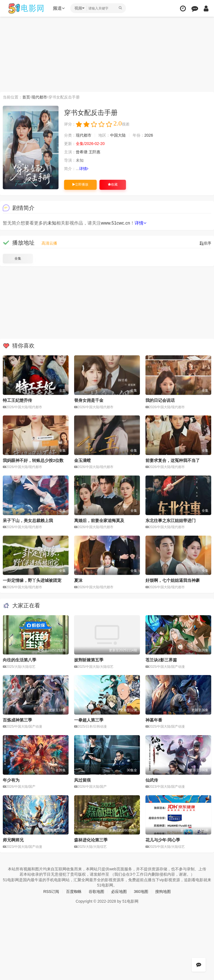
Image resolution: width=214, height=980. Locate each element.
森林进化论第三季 (91, 840)
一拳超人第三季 (89, 720)
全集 (18, 258)
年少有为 (11, 780)
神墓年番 (154, 720)
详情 (84, 169)
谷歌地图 (96, 892)
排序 (205, 243)
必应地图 (119, 892)
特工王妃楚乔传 (17, 400)
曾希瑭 (82, 152)
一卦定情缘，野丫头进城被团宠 (32, 580)
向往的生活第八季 (20, 660)
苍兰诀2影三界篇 (161, 660)
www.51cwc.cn (115, 223)
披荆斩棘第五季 (89, 660)
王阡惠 (94, 152)
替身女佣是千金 (89, 400)
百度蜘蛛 (74, 892)
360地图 (141, 892)
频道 (59, 8)
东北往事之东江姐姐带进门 (171, 520)
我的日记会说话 (160, 400)
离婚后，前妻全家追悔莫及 (99, 520)
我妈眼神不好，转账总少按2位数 (33, 460)
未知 (52, 223)
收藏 (113, 184)
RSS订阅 (51, 892)
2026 (149, 135)
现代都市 (39, 97)
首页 (26, 97)
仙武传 (152, 780)
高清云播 (49, 243)
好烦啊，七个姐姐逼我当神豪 (173, 580)
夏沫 (78, 580)
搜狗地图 (163, 892)
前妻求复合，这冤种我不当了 (173, 460)
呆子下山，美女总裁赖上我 (28, 520)
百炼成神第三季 (17, 720)
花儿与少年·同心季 (163, 840)
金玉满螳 (82, 460)
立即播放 (80, 184)
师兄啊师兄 (13, 840)
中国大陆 (118, 135)
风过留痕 (82, 780)
